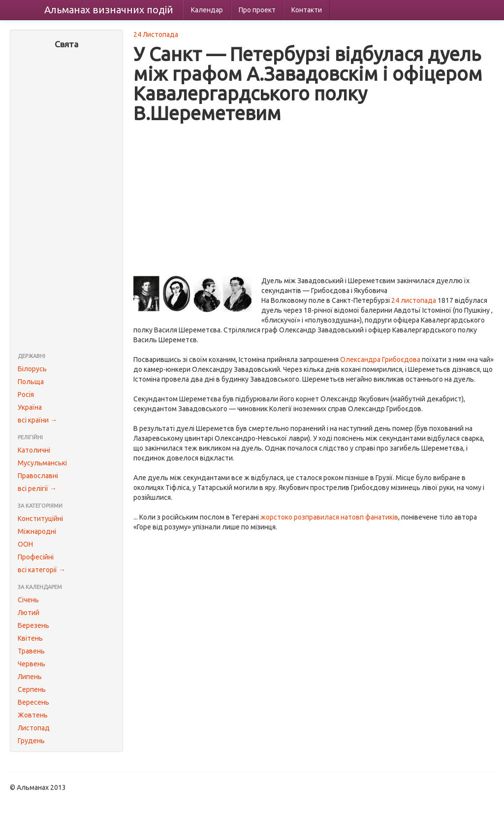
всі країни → (37, 420)
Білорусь (32, 369)
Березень (33, 625)
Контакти (307, 10)
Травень (31, 651)
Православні (38, 476)
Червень (31, 664)
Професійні (36, 557)
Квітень (30, 638)
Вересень (33, 702)
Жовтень (33, 715)
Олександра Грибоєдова (380, 359)
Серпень (32, 689)
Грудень (31, 741)
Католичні (34, 450)
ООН (25, 544)
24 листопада (414, 300)
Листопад (34, 728)
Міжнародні (37, 531)
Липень (30, 677)
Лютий (29, 613)
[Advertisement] (66, 202)
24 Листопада (156, 34)
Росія (26, 394)
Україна (30, 407)
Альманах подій (109, 10)
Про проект (257, 10)
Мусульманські (42, 463)
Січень (28, 600)
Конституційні (40, 519)
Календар (207, 10)
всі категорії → (42, 570)
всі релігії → (37, 489)
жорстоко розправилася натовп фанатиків (329, 517)
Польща (31, 382)
